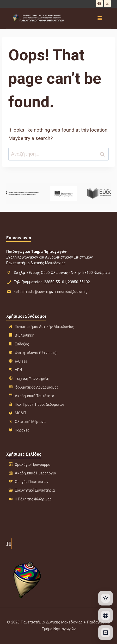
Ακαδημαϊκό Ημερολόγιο (35, 473)
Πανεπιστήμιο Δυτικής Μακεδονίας (45, 327)
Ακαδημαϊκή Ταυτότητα (35, 396)
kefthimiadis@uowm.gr (33, 292)
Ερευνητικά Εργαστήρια (35, 490)
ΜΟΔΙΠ (20, 413)
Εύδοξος (22, 344)
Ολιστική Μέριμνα (30, 422)
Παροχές (22, 430)
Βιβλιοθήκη (25, 335)
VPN (18, 370)
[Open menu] (100, 18)
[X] (107, 4)
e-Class (21, 361)
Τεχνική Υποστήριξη (32, 378)
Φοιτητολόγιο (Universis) (36, 353)
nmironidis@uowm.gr (71, 292)
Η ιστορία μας (8, 544)
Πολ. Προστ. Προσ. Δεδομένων (40, 404)
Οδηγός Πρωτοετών (32, 482)
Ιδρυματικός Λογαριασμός (37, 387)
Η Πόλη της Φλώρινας (33, 499)
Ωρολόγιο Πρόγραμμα (33, 465)
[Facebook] (99, 4)
